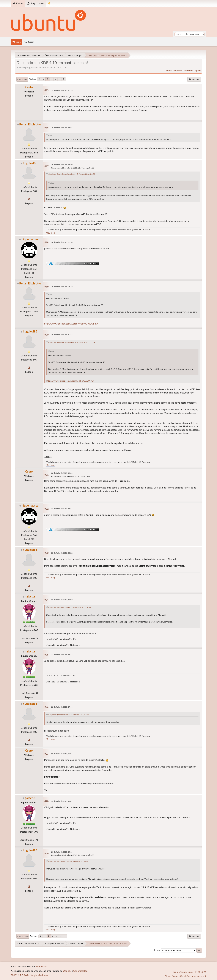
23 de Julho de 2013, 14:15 (62, 852)
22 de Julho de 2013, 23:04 (62, 754)
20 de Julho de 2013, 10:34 (62, 473)
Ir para (157, 950)
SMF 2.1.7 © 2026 (20, 975)
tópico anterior (174, 70)
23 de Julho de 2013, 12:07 (62, 801)
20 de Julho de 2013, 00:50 (62, 242)
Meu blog (50, 233)
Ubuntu (67, 971)
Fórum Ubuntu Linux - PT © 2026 (189, 972)
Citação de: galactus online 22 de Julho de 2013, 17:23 (68, 715)
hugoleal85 (30, 163)
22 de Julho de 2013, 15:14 (62, 509)
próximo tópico (192, 70)
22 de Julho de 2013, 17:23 (62, 655)
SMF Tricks (41, 966)
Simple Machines (39, 975)
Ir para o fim (22, 79)
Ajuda (168, 976)
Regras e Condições (181, 976)
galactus (30, 596)
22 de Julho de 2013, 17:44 (62, 707)
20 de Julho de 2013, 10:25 (62, 335)
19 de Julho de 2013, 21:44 (62, 127)
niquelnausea (30, 239)
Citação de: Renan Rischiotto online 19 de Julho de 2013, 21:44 (72, 174)
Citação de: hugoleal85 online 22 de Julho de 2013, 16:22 (70, 607)
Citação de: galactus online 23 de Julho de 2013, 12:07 (68, 861)
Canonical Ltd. (81, 971)
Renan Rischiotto (30, 124)
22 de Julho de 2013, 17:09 (62, 600)
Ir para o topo (23, 936)
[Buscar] (187, 34)
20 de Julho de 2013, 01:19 (62, 286)
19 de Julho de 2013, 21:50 (62, 165)
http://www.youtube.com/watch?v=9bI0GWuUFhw (71, 324)
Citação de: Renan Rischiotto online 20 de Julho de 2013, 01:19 (72, 342)
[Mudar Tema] (49, 3)
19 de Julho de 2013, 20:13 (62, 90)
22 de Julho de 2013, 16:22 (62, 553)
